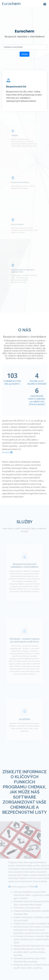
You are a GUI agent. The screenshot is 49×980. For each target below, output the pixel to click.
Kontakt (7, 458)
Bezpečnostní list (17, 87)
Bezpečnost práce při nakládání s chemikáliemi (25, 572)
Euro (11, 4)
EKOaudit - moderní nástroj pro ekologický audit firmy (25, 647)
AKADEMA (24, 725)
